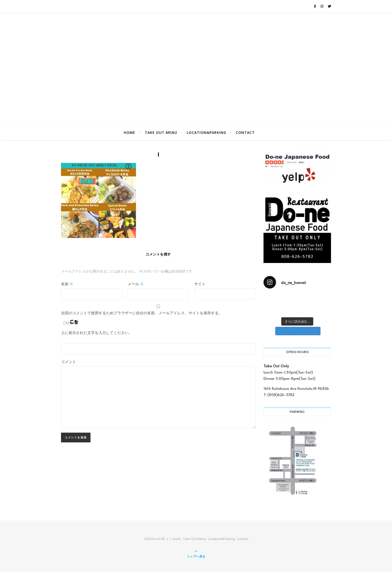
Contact (245, 132)
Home (129, 132)
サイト (200, 284)
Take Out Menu (161, 132)
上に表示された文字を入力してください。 (97, 332)
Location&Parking (206, 132)
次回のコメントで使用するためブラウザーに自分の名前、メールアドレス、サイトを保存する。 (142, 313)
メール (136, 284)
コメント (68, 361)
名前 (67, 284)
